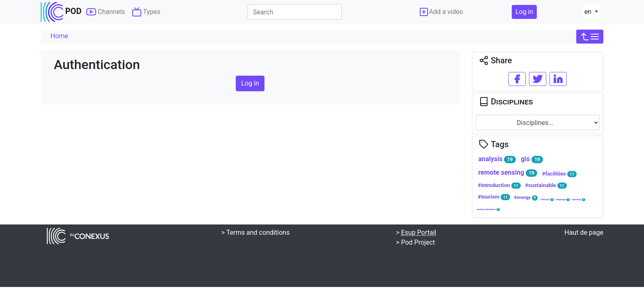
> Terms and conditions (255, 232)
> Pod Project (415, 242)
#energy (526, 198)
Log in (524, 12)
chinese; (547, 199)
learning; (578, 199)
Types (146, 12)
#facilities (559, 174)
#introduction (499, 185)
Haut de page (584, 232)
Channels (106, 12)
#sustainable (546, 185)
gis (532, 159)
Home (59, 36)
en (589, 12)
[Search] (295, 12)
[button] (590, 37)
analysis (497, 159)
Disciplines (506, 102)
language (563, 199)
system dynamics (488, 209)
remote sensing (508, 173)
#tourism (494, 197)
